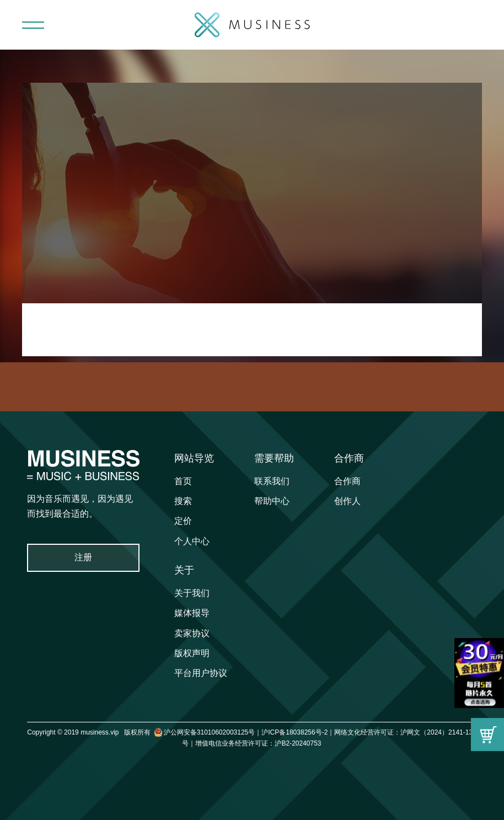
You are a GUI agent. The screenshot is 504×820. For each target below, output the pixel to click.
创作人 (347, 501)
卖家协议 (192, 633)
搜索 (183, 501)
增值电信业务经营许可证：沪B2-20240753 (258, 743)
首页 (183, 481)
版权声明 (192, 653)
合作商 (349, 458)
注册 (83, 557)
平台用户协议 (201, 673)
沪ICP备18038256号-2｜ (298, 732)
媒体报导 (192, 613)
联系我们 (272, 481)
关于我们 (192, 593)
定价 (183, 521)
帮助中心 (272, 501)
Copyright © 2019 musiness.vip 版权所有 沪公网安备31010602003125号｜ (144, 732)
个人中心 (192, 541)
